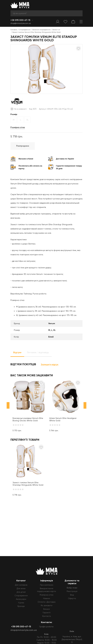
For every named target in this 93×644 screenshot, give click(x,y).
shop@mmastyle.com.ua (21, 23)
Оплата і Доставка (46, 602)
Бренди (21, 606)
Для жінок (21, 588)
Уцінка (21, 603)
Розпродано (23, 146)
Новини (46, 598)
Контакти (47, 616)
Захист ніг (56, 30)
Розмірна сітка (18, 127)
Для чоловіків (21, 585)
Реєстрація (72, 591)
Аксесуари (21, 599)
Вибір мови (72, 588)
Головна (14, 30)
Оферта (72, 598)
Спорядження (25, 30)
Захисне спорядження (41, 30)
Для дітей (21, 592)
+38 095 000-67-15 (21, 20)
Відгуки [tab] (17, 352)
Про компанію (47, 585)
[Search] (46, 13)
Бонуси (46, 609)
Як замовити (46, 605)
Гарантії (47, 613)
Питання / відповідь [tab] (38, 352)
